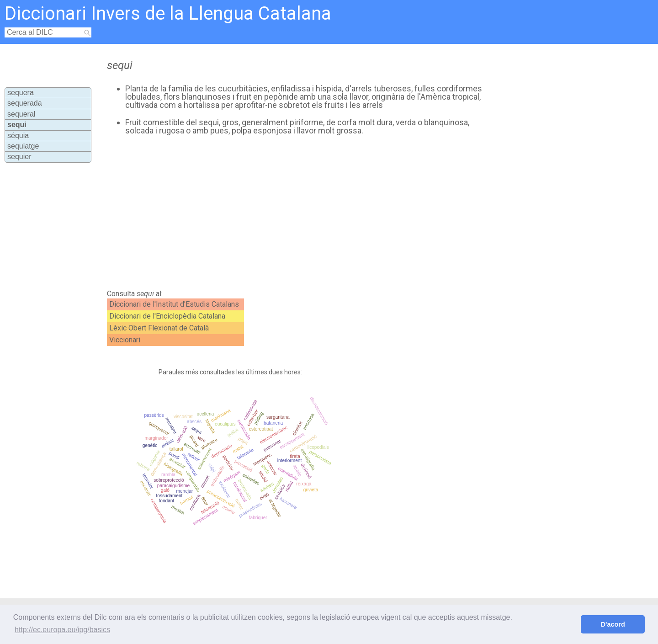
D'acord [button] (613, 624)
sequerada (25, 103)
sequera (21, 93)
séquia (18, 136)
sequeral (21, 114)
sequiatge (23, 146)
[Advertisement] (293, 213)
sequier (19, 157)
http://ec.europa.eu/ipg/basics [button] (62, 630)
